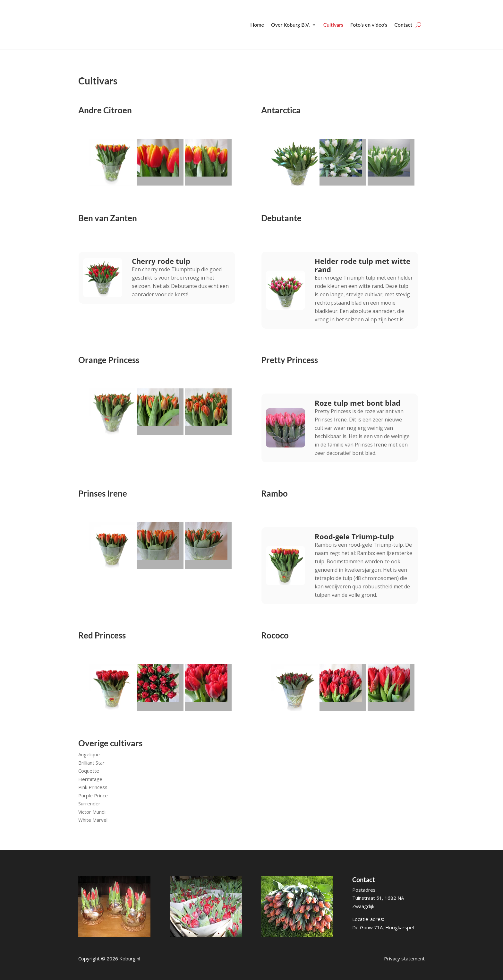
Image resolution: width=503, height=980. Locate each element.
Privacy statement (404, 958)
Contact (403, 25)
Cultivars (333, 25)
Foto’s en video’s (369, 25)
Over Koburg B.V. (290, 25)
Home (257, 25)
